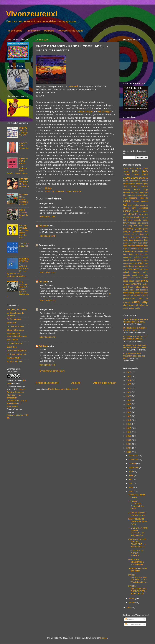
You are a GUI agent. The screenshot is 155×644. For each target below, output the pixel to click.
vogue (132, 305)
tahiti (125, 293)
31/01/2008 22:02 (47, 273)
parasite (126, 275)
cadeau (127, 201)
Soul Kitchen (13, 340)
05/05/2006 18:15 (47, 236)
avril (131, 487)
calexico (136, 201)
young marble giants (131, 308)
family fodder (130, 223)
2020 (129, 396)
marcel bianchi (129, 260)
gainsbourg (128, 228)
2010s (135, 178)
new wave (133, 269)
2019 (129, 400)
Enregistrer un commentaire (52, 371)
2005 (129, 607)
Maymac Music (14, 358)
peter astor (128, 278)
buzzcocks (144, 198)
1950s (135, 171)
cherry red (144, 205)
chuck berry (130, 208)
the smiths (142, 296)
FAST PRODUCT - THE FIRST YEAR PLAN (138, 521)
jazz (131, 240)
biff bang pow (142, 192)
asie (125, 187)
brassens (133, 198)
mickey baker (143, 260)
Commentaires (133, 624)
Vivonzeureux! (32, 14)
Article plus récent (47, 383)
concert (68, 191)
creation (145, 211)
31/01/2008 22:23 (47, 300)
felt (125, 226)
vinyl (145, 302)
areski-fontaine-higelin (139, 184)
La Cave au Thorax (16, 326)
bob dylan (139, 195)
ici (110, 294)
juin (131, 479)
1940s (126, 172)
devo (141, 214)
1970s (127, 174)
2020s (142, 178)
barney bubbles (139, 187)
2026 (129, 372)
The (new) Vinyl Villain (17, 309)
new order (139, 266)
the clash (144, 293)
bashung (127, 189)
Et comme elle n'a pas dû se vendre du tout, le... (135, 338)
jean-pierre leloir (141, 240)
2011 (129, 432)
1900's (126, 168)
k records (133, 249)
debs (125, 214)
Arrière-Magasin (14, 319)
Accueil (76, 383)
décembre (134, 456)
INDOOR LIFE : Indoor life (24, 146)
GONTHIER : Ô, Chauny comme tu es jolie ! (24, 199)
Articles (129, 619)
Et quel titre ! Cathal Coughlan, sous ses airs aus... (134, 356)
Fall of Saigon (104, 111)
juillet (131, 475)
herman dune (138, 234)
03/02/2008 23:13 (47, 337)
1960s (145, 171)
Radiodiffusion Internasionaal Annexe (17, 335)
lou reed (144, 254)
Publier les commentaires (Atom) (63, 389)
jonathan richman (135, 246)
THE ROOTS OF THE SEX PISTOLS (136, 553)
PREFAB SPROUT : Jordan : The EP (23, 132)
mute (146, 263)
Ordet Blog (12, 347)
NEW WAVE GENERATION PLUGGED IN (136, 562)
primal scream (135, 281)
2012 (129, 428)
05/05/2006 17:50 (47, 217)
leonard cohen (137, 251)
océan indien (141, 272)
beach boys (141, 189)
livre (137, 254)
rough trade (129, 290)
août (131, 471)
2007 (129, 448)
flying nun (133, 226)
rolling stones (142, 287)
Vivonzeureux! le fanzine (71, 31)
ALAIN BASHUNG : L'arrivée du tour (137, 514)
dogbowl (130, 217)
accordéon (135, 181)
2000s (48, 191)
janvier (132, 602)
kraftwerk (127, 251)
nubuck (126, 272)
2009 (129, 440)
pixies (126, 281)
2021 (129, 392)
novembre (134, 459)
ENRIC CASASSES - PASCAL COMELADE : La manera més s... (138, 543)
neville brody (129, 266)
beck (133, 192)
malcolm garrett (141, 257)
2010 (129, 436)
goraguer (127, 231)
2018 (129, 404)
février (132, 598)
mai (131, 483)
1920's (138, 168)
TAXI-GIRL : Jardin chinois (137, 496)
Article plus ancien (105, 383)
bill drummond (129, 195)
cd (53, 191)
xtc (147, 305)
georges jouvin (142, 229)
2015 (129, 416)
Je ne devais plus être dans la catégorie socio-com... (136, 321)
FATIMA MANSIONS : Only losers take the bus (24, 232)
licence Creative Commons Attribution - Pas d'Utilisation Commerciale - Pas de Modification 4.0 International (17, 398)
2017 (129, 408)
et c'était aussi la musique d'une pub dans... (135, 329)
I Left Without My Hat (16, 354)
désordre (133, 214)
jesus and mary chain (133, 243)
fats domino (143, 223)
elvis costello (134, 220)
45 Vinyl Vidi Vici (14, 361)
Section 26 (12, 323)
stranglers (144, 290)
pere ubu (144, 275)
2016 (129, 412)
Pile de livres (33, 31)
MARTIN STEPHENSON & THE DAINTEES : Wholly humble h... (138, 579)
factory (145, 220)
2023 (129, 384)
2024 (129, 380)
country (136, 211)
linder (131, 254)
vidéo (136, 302)
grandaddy (137, 231)
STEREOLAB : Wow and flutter (138, 570)
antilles (126, 184)
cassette (144, 201)
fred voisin (144, 226)
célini (130, 205)
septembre (134, 467)
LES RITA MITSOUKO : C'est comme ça (24, 183)
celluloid (136, 205)
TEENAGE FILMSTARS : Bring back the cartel (136, 505)
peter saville (142, 278)
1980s (136, 174)
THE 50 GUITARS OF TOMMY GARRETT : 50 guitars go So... (138, 532)
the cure (127, 296)
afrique (145, 181)
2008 (129, 444)
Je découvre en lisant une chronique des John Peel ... (135, 347)
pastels (135, 275)
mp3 (141, 263)
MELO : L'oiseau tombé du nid (23, 214)
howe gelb (134, 237)
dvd (144, 217)
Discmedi (74, 86)
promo (145, 281)
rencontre (77, 191)
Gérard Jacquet (85, 111)
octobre (133, 463)
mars (131, 491)
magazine (127, 257)
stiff (137, 290)
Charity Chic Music (15, 330)
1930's (145, 168)
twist (140, 299)
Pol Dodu (49, 31)
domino (138, 217)
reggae (126, 284)
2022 (129, 388)
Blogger (104, 638)
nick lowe (144, 269)
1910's (132, 168)
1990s (145, 174)
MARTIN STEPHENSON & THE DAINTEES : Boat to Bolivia (138, 590)
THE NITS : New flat (24, 245)
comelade (59, 191)
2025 (129, 376)
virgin (126, 305)
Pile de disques (14, 31)
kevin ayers (143, 249)
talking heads (134, 293)
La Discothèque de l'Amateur (15, 314)
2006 (129, 452)
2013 (129, 424)
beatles (127, 192)
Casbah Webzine (15, 343)
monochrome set (130, 263)
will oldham (140, 305)
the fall (134, 296)
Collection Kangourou (17, 351)
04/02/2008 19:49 (47, 365)
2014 (129, 420)
